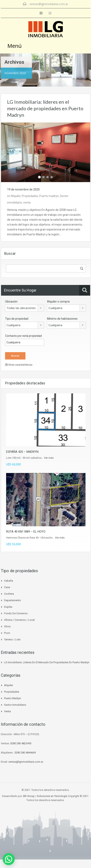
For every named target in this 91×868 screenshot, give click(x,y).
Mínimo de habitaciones (62, 319)
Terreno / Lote (12, 639)
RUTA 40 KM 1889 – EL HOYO (26, 532)
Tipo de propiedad (17, 319)
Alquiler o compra (58, 302)
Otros (7, 626)
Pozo (7, 633)
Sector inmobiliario (15, 705)
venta (27, 203)
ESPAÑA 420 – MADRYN (22, 452)
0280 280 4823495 (21, 743)
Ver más (49, 458)
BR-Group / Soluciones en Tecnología (45, 796)
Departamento (13, 600)
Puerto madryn (49, 196)
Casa (7, 587)
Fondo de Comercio (16, 613)
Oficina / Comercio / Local (19, 620)
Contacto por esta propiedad (23, 336)
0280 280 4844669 (25, 753)
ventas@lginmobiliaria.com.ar (49, 4)
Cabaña (9, 581)
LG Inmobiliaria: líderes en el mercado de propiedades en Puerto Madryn (45, 108)
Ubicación (11, 302)
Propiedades (30, 196)
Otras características (19, 365)
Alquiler (16, 196)
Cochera (9, 594)
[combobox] (25, 308)
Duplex (8, 607)
